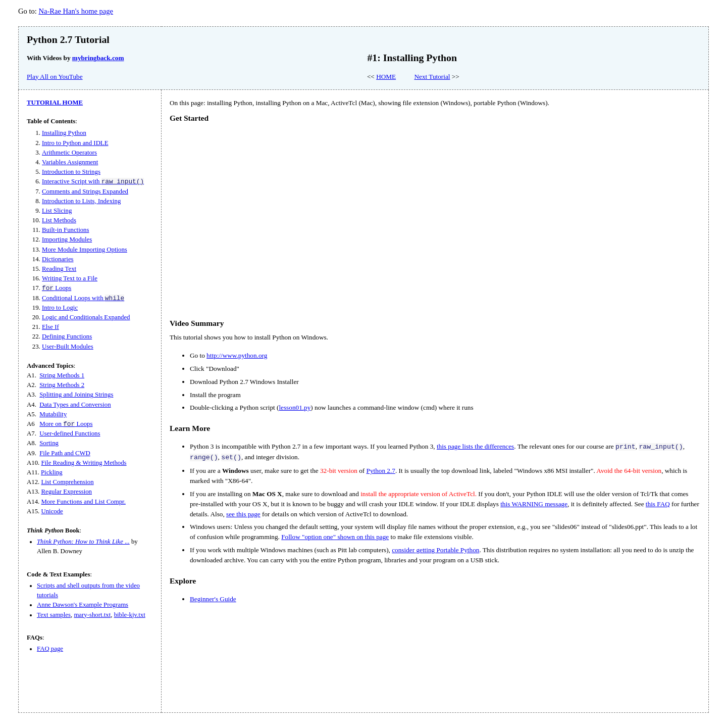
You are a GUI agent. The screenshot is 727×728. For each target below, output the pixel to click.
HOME (386, 77)
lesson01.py (295, 407)
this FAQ (658, 504)
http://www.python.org (237, 355)
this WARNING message (534, 504)
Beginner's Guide (213, 599)
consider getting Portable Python (435, 550)
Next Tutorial (432, 77)
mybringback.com (98, 58)
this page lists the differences (475, 446)
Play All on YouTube (55, 77)
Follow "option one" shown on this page (335, 537)
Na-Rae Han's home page (76, 11)
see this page (243, 514)
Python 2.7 (381, 471)
